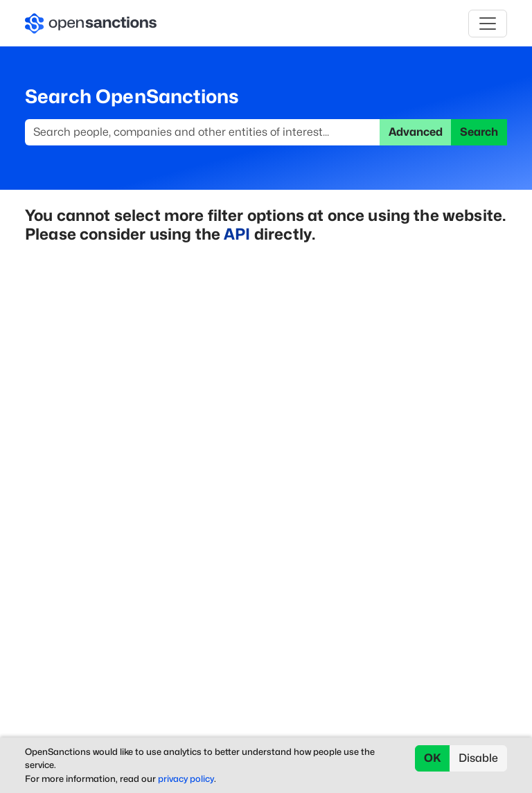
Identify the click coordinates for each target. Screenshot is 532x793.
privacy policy (186, 779)
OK (433, 758)
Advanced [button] (416, 132)
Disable (478, 758)
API (237, 234)
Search (479, 132)
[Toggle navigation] (488, 24)
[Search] (203, 132)
